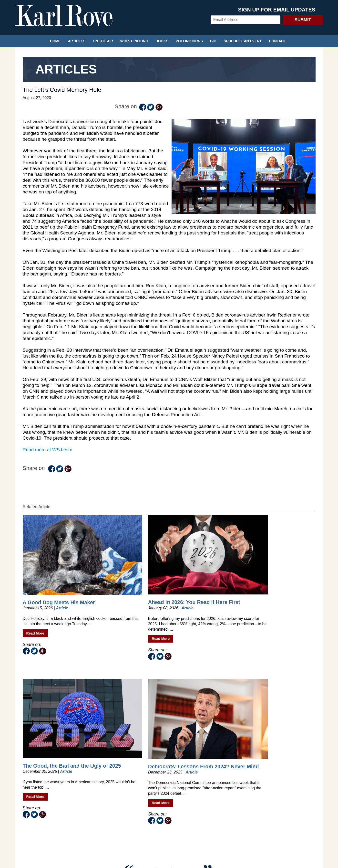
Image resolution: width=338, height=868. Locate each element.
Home (55, 41)
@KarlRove (97, 712)
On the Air (103, 41)
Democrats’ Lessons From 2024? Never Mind (275, 561)
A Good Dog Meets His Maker (51, 561)
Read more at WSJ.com (48, 442)
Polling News (189, 41)
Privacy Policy (169, 828)
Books (162, 41)
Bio (213, 41)
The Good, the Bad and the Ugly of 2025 (202, 561)
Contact (277, 41)
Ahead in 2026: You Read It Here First (129, 561)
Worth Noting (134, 41)
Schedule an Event (243, 41)
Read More (35, 600)
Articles (77, 41)
